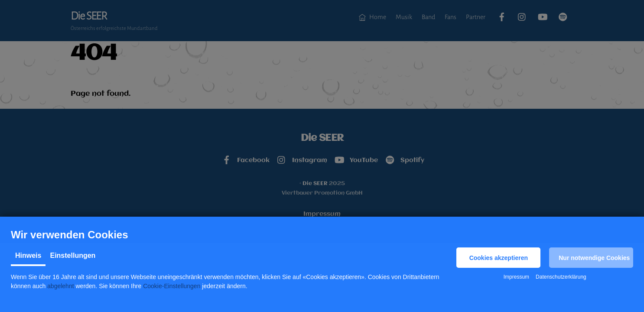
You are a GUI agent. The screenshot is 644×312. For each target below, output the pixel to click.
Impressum (516, 277)
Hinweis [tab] (28, 255)
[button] (498, 258)
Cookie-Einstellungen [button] (172, 286)
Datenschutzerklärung (561, 277)
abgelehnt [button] (61, 286)
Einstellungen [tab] (73, 255)
